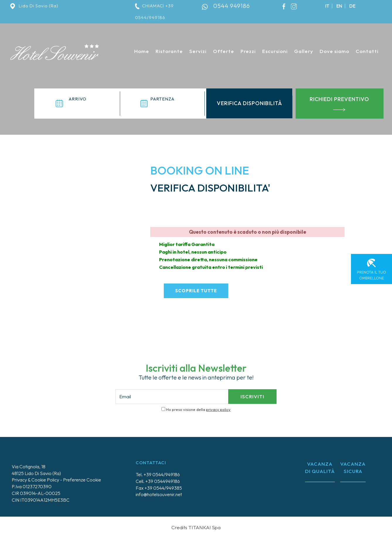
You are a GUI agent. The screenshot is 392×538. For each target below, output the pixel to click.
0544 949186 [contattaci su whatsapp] (232, 6)
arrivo (78, 99)
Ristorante (169, 51)
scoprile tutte (196, 290)
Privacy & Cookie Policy (35, 479)
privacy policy (218, 409)
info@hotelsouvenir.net (159, 494)
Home (142, 51)
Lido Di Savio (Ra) (34, 6)
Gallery (304, 51)
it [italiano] (327, 6)
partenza (162, 99)
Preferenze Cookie (82, 479)
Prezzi (248, 51)
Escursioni (275, 51)
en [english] (339, 6)
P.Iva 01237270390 (32, 486)
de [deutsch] (352, 6)
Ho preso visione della (198, 409)
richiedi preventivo (340, 104)
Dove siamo (334, 51)
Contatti (367, 51)
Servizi (198, 51)
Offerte (224, 51)
